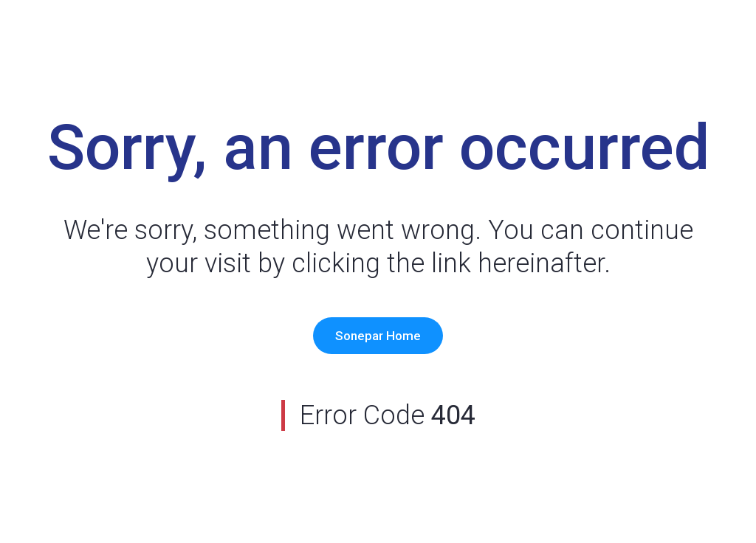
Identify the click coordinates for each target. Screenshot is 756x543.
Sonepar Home (378, 336)
